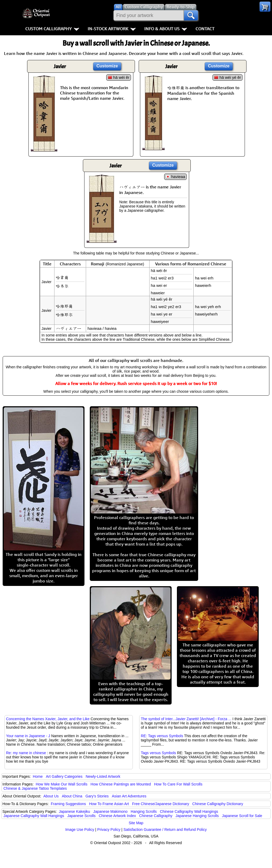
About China (72, 796)
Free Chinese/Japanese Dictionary (161, 804)
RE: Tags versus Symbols (162, 736)
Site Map (136, 823)
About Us (51, 796)
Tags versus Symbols (158, 753)
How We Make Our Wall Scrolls (61, 784)
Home (38, 776)
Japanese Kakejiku (75, 811)
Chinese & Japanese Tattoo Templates (35, 788)
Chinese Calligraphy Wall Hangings (189, 811)
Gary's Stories (97, 796)
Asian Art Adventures (129, 796)
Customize (107, 66)
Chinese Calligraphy (156, 816)
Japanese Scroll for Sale (242, 816)
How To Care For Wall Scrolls (178, 784)
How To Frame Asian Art (109, 804)
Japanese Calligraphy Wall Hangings (34, 816)
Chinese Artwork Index (117, 816)
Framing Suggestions (68, 804)
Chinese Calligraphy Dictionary (218, 804)
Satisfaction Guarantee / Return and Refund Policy (165, 830)
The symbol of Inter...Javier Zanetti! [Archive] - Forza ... (186, 719)
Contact (205, 29)
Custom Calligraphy (52, 29)
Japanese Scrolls (81, 816)
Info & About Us (166, 29)
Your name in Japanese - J (28, 736)
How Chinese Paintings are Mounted (121, 784)
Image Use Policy (80, 830)
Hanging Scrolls (144, 811)
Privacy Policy (109, 830)
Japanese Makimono (110, 811)
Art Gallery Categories (64, 776)
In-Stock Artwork (112, 29)
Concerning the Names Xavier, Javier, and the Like (48, 719)
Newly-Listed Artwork (103, 776)
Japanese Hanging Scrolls (197, 816)
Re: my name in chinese (26, 753)
